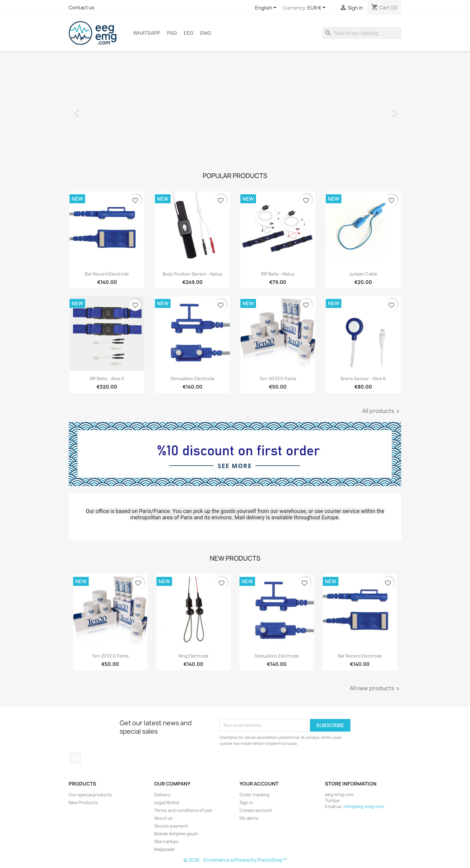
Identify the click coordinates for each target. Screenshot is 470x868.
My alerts (249, 818)
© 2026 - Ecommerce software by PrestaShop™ (235, 860)
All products (382, 411)
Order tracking (254, 795)
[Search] (362, 33)
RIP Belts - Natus (278, 274)
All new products (376, 689)
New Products (83, 802)
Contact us (82, 7)
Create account (256, 810)
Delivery (162, 795)
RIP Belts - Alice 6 (107, 379)
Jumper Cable (363, 274)
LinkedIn (75, 758)
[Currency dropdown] (318, 8)
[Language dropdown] (267, 8)
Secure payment (171, 826)
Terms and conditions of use (183, 810)
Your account (259, 784)
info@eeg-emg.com (364, 806)
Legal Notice (167, 802)
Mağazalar (165, 849)
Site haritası (166, 841)
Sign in (246, 802)
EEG (189, 33)
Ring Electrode (193, 656)
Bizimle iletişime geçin (176, 834)
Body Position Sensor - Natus (192, 274)
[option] (235, 109)
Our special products (90, 795)
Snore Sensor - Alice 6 (363, 379)
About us (163, 818)
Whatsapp (147, 33)
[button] (94, 109)
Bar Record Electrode (107, 274)
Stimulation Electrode (192, 379)
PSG (172, 33)
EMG (206, 33)
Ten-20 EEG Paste (278, 379)
